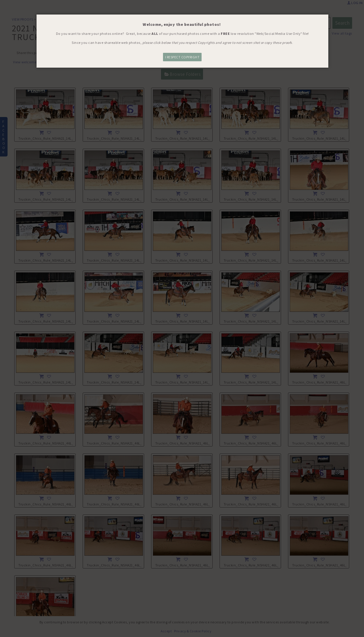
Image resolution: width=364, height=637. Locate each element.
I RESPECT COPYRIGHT (182, 57)
